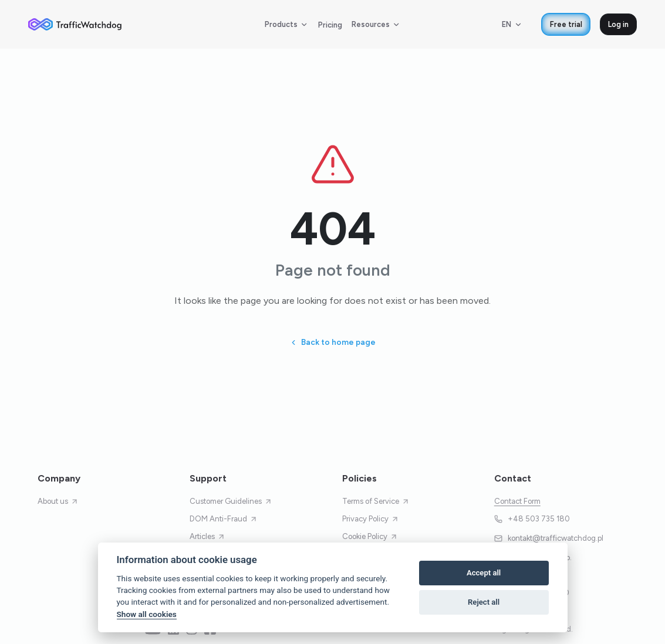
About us (58, 501)
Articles (207, 536)
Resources (376, 24)
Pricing (330, 25)
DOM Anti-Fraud (224, 519)
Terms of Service (376, 501)
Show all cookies (147, 614)
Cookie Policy (370, 536)
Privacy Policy (371, 519)
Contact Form (517, 501)
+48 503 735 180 (532, 519)
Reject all (484, 602)
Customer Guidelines (231, 501)
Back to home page (332, 342)
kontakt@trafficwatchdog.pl (549, 538)
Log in (618, 24)
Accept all (484, 573)
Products (287, 24)
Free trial (566, 24)
